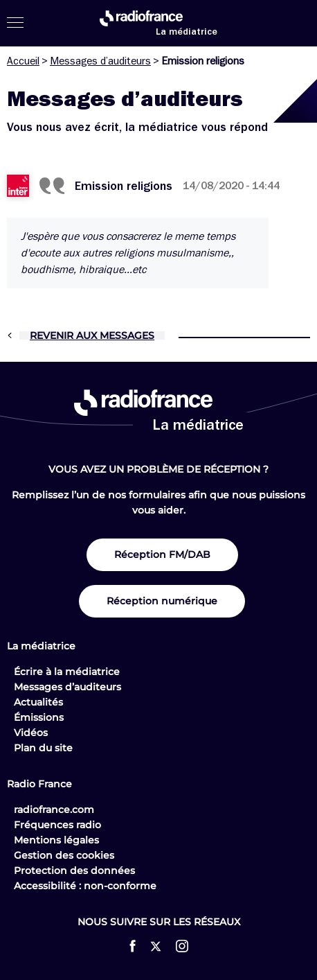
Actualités (38, 702)
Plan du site (43, 748)
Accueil (23, 61)
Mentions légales (56, 840)
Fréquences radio (57, 825)
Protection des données (74, 870)
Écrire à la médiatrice (67, 672)
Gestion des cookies (64, 855)
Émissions (39, 717)
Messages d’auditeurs (100, 61)
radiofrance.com (54, 810)
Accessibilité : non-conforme (85, 886)
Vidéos (31, 733)
